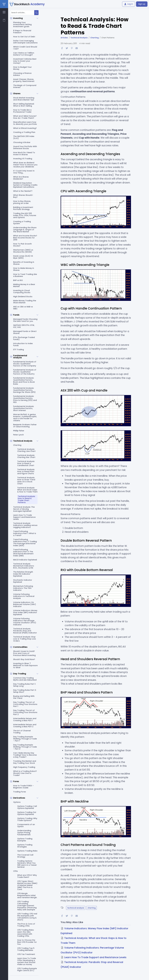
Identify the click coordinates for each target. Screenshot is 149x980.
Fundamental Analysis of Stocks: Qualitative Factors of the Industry (25, 372)
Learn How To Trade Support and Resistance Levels (24, 517)
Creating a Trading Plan (24, 132)
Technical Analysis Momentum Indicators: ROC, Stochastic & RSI (24, 566)
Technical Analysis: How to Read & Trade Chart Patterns (27, 499)
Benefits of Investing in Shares (24, 263)
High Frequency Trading (24, 767)
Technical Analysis (23, 441)
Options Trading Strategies (25, 846)
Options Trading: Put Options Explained (27, 813)
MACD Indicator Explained (25, 560)
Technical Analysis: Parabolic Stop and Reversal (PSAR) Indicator (25, 631)
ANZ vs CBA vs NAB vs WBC (23, 308)
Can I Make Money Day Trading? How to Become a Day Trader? (25, 755)
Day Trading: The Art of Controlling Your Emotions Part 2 (25, 712)
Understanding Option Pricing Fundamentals (24, 833)
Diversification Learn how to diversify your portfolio (25, 123)
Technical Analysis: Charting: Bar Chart (26, 456)
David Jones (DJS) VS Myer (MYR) (23, 257)
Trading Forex (20, 792)
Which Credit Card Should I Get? (25, 48)
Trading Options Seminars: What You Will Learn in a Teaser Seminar (27, 864)
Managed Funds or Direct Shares (25, 332)
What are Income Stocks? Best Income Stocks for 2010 (25, 238)
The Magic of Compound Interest (25, 86)
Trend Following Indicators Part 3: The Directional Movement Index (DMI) (23, 553)
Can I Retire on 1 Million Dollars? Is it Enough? (24, 54)
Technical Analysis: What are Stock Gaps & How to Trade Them (27, 490)
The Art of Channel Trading (22, 732)
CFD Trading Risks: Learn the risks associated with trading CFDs (26, 933)
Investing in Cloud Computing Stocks (22, 291)
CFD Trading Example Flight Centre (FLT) (27, 969)
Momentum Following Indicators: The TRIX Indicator (23, 588)
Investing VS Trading (23, 159)
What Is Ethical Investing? (25, 128)
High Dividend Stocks (23, 297)
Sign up (142, 4)
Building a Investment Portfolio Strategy (23, 208)
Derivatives (19, 798)
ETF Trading (19, 350)
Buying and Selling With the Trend (24, 697)
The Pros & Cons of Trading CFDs (26, 925)
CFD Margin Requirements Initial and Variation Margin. (27, 895)
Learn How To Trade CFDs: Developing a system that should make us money (27, 961)
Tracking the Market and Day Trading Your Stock (25, 762)
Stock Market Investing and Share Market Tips (24, 99)
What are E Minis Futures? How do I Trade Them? (25, 117)
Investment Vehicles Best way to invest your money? (25, 61)
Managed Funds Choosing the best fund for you (25, 320)
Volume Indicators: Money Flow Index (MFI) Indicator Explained (25, 612)
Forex (16, 781)
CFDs (15, 871)
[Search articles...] (22, 13)
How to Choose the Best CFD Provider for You (27, 942)
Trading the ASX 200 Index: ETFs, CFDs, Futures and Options (25, 215)
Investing (18, 18)
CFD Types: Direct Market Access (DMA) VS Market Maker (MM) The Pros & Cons (27, 885)
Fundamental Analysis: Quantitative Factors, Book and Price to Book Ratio (24, 381)
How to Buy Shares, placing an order (22, 202)
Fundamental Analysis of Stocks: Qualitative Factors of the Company (25, 364)
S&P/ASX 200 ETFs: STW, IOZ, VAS (24, 326)
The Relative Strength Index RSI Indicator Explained (23, 574)
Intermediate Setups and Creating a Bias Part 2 (25, 726)
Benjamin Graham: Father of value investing (25, 426)
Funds (16, 315)
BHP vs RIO (18, 280)
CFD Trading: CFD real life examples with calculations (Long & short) (27, 917)
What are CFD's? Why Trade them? (27, 876)
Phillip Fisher (19, 431)
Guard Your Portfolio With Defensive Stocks (25, 147)
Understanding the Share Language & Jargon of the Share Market (25, 230)
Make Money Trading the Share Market (25, 302)
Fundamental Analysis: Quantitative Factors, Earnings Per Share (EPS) (24, 390)
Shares (17, 94)
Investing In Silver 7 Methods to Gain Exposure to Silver (25, 665)
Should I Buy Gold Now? (24, 659)
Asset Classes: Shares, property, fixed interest (24, 80)
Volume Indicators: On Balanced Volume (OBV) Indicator (25, 604)
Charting (17, 445)
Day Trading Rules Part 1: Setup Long (24, 685)
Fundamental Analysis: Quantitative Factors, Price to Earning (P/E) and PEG (25, 399)
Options (17, 802)
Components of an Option (26, 825)
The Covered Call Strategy (25, 856)
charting (92, 908)
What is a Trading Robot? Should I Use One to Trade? (25, 773)
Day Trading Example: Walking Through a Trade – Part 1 (25, 739)
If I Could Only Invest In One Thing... (24, 172)
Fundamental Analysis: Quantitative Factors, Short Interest (24, 408)
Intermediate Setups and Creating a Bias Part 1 (25, 719)
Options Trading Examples (25, 840)
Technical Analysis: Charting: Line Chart (26, 450)
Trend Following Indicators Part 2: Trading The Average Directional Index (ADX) (25, 542)
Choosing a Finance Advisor (22, 74)
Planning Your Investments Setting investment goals (22, 24)
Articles (64, 38)
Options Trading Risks (27, 851)
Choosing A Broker (22, 142)
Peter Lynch (18, 435)
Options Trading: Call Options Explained (27, 807)
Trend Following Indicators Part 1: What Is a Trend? (25, 533)
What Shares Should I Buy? (23, 196)
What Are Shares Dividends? (21, 178)
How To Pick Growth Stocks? (22, 245)
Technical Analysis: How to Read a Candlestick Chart (26, 463)
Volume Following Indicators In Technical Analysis (24, 596)
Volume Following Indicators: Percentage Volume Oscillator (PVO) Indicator (25, 622)
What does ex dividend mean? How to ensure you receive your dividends (25, 165)
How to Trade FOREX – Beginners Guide (23, 787)
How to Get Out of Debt (24, 37)
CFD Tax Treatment (26, 954)
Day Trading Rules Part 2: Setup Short (25, 691)
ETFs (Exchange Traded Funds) (24, 338)
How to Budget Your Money (22, 68)
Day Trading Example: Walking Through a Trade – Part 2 (25, 747)
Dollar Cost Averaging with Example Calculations (25, 42)
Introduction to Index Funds (23, 344)
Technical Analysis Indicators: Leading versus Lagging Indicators (25, 525)
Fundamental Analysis (20, 357)
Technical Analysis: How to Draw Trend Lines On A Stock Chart (26, 481)
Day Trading (20, 674)
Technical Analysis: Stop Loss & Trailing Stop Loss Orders (25, 639)
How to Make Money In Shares (24, 269)
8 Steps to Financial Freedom (22, 32)
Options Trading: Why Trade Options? (27, 819)
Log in (129, 4)
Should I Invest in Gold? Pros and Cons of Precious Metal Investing (24, 653)
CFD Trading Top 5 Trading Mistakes (26, 949)
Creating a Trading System (22, 222)
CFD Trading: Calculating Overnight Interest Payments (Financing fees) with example (27, 906)
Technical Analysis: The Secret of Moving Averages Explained (24, 509)
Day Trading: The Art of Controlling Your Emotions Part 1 (25, 704)
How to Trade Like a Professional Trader (22, 111)
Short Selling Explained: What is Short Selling (24, 105)
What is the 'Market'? (23, 191)
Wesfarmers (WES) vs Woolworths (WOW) (23, 251)
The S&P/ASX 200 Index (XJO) (24, 137)
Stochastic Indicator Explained (23, 581)
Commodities (20, 647)
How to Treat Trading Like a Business (25, 275)
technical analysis (76, 908)
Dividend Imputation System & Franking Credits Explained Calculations (25, 185)
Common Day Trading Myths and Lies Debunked (25, 679)
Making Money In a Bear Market (24, 285)
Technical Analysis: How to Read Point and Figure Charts (26, 471)
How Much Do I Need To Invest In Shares (24, 154)
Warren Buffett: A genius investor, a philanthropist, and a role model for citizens (25, 417)
